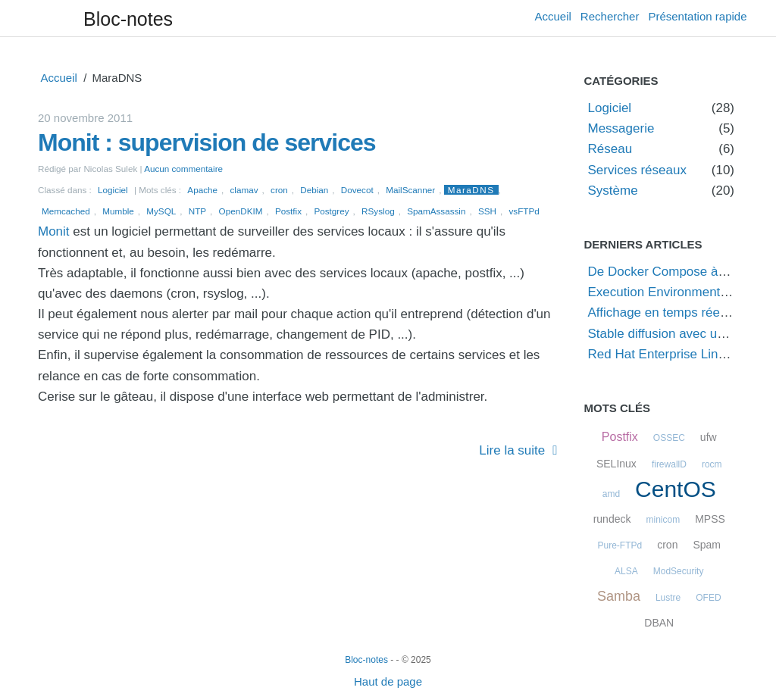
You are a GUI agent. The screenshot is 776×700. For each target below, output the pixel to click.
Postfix (288, 211)
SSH (487, 211)
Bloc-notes (128, 19)
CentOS (676, 489)
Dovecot (357, 190)
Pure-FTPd (620, 545)
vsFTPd (524, 211)
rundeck (612, 519)
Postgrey (331, 211)
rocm (712, 464)
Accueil (553, 16)
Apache (202, 190)
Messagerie (621, 128)
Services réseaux (637, 170)
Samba (619, 596)
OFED (708, 598)
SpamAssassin (436, 211)
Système (613, 191)
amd (611, 494)
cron (279, 190)
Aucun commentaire (183, 169)
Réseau (610, 149)
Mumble (118, 211)
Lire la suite (512, 450)
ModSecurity (679, 571)
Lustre (668, 598)
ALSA (626, 571)
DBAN (659, 623)
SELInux (616, 464)
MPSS (710, 519)
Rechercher (610, 16)
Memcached (66, 211)
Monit (54, 231)
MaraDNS (471, 190)
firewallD (669, 464)
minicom (663, 520)
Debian (314, 190)
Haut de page (388, 681)
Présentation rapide (697, 16)
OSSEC (669, 438)
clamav (244, 190)
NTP (197, 211)
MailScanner (410, 190)
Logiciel (113, 190)
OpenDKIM (241, 211)
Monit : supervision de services (207, 142)
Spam (707, 545)
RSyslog (378, 211)
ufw (709, 437)
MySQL (161, 211)
